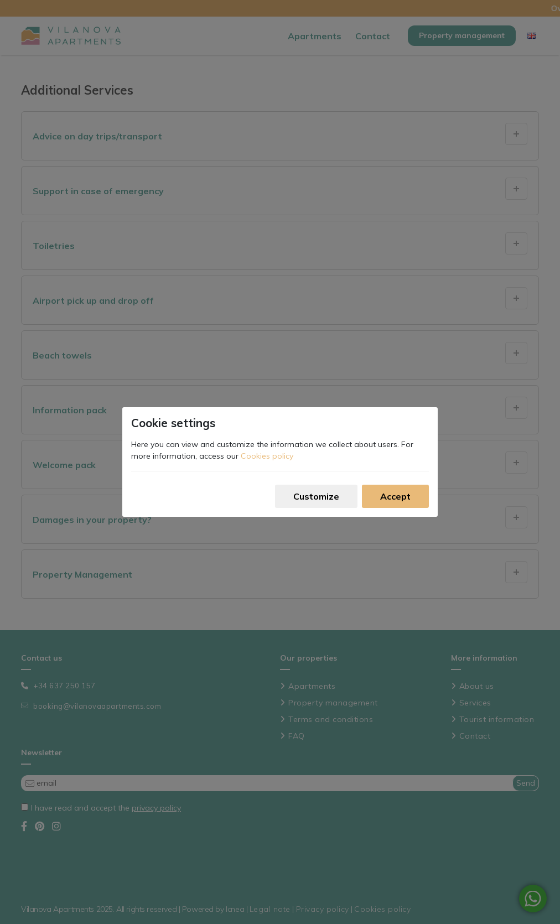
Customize (316, 496)
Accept (395, 496)
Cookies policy (267, 456)
